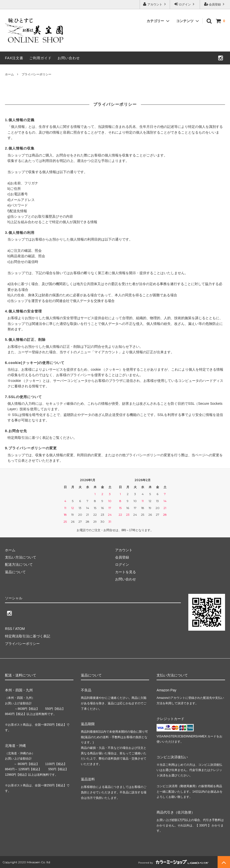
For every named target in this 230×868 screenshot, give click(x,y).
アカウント (155, 4)
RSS (9, 628)
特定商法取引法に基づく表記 (28, 636)
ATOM (20, 628)
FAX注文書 (14, 58)
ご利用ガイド (40, 58)
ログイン (185, 4)
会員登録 (215, 4)
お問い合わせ (69, 58)
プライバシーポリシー (22, 643)
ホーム (9, 74)
